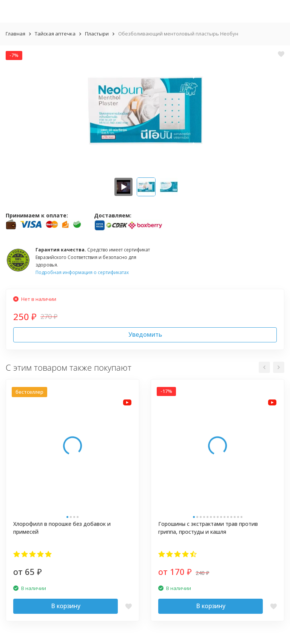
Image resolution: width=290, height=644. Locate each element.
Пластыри (97, 34)
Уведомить (145, 334)
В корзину (66, 606)
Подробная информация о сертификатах (82, 272)
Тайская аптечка (55, 34)
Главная (15, 34)
